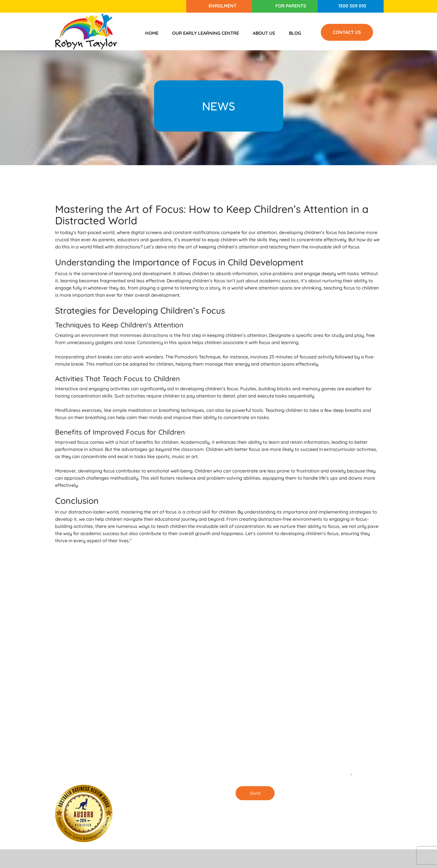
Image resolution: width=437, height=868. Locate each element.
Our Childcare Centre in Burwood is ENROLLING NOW (179, 771)
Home (152, 33)
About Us (264, 33)
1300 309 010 (352, 6)
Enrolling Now (174, 676)
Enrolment (223, 6)
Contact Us (347, 32)
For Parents (291, 6)
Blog (295, 33)
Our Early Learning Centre (206, 33)
